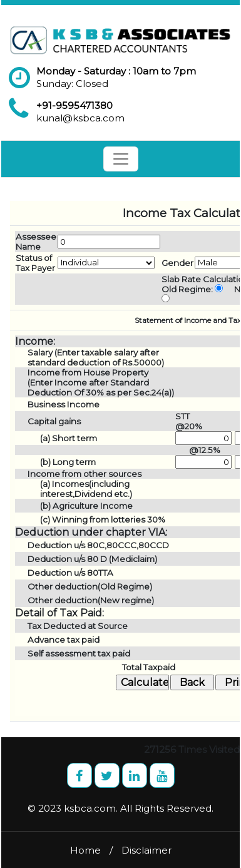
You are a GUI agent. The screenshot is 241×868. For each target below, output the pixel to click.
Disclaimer (146, 850)
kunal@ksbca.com (80, 118)
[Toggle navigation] (121, 159)
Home (85, 850)
